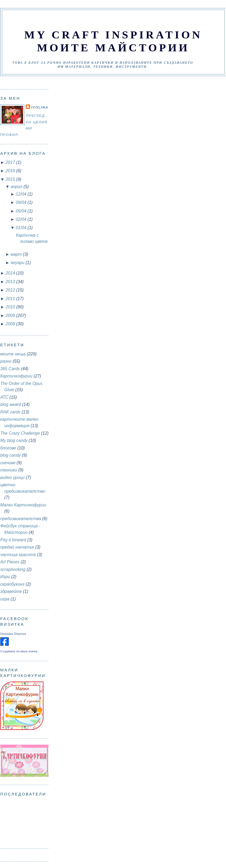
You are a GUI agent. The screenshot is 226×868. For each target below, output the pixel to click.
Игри (5, 577)
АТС (4, 397)
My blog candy (14, 440)
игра (5, 599)
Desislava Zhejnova (13, 634)
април (17, 187)
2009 (11, 316)
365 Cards (10, 369)
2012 (11, 290)
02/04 (22, 219)
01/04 (22, 228)
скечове (8, 463)
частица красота (18, 555)
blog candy (10, 455)
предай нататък (17, 547)
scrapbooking (13, 569)
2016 (11, 171)
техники (9, 470)
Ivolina (40, 107)
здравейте (11, 591)
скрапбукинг (12, 584)
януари (18, 263)
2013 (11, 282)
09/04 (22, 202)
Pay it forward (13, 540)
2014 (11, 273)
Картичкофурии (16, 376)
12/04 (22, 194)
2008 (11, 324)
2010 (11, 307)
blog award (11, 404)
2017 (11, 162)
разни (6, 361)
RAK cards (10, 412)
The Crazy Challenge (20, 433)
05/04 (22, 211)
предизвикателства (21, 519)
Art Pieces (10, 562)
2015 (11, 179)
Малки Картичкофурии (23, 505)
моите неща (13, 354)
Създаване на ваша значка (19, 651)
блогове (8, 448)
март (17, 254)
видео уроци (12, 478)
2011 (11, 299)
